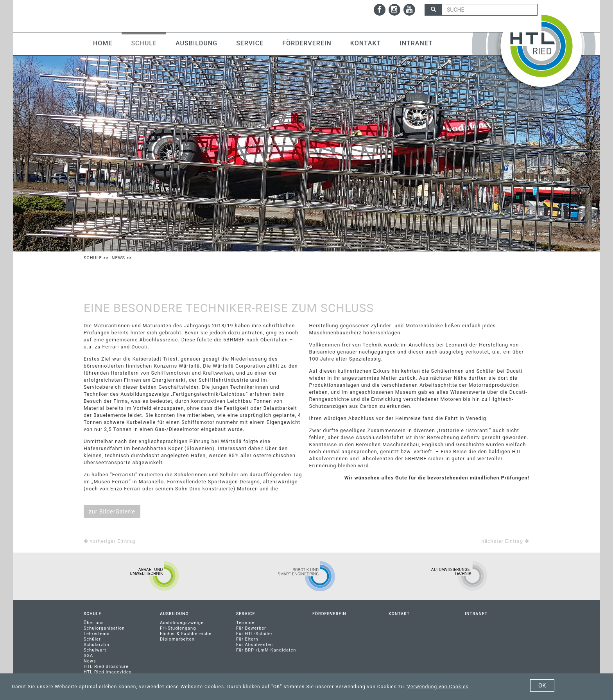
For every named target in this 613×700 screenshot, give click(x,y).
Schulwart (95, 650)
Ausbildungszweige (182, 623)
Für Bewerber (251, 628)
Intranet (416, 43)
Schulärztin (97, 645)
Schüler (92, 639)
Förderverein (307, 43)
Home (103, 43)
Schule (144, 43)
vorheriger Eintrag (109, 541)
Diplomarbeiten (177, 639)
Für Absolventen (255, 645)
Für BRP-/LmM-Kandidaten (266, 650)
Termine (245, 623)
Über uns (94, 623)
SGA (88, 656)
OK (542, 686)
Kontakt (366, 43)
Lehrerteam (97, 634)
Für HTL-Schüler (254, 634)
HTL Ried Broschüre (106, 667)
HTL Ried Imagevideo (108, 672)
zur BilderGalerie (112, 512)
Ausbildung (196, 43)
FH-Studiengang (178, 628)
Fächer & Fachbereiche (186, 634)
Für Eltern (247, 639)
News (118, 258)
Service (250, 43)
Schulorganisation (104, 628)
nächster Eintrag (505, 541)
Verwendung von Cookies (438, 687)
